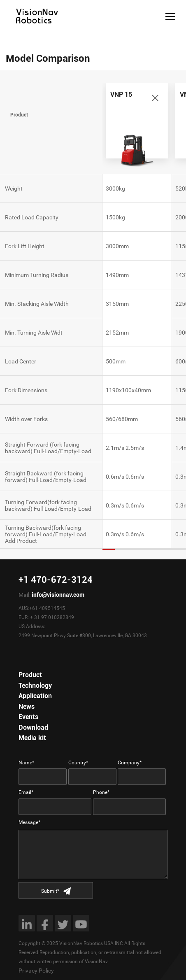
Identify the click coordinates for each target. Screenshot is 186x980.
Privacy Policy (36, 971)
